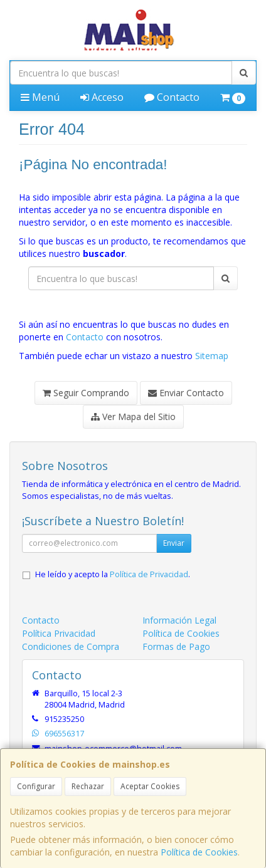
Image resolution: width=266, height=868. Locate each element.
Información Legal (179, 620)
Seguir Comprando (86, 393)
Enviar (174, 543)
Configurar (36, 786)
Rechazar (88, 786)
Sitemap (212, 356)
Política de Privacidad (149, 574)
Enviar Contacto (186, 393)
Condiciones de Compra (71, 646)
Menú (40, 97)
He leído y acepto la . (113, 574)
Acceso (102, 97)
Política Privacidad (59, 633)
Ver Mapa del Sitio (133, 416)
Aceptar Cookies (150, 786)
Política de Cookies (199, 852)
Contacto (172, 97)
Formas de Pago (176, 646)
